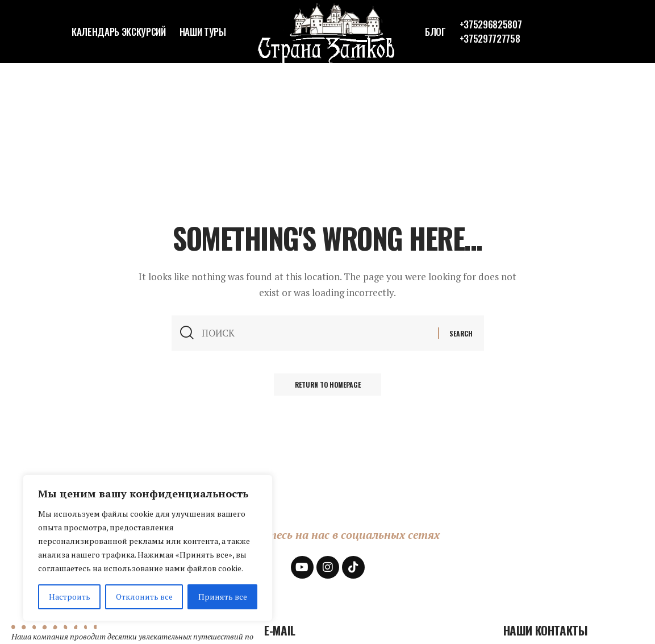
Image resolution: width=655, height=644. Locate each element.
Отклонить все (144, 597)
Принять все (223, 597)
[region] (148, 548)
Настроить (70, 597)
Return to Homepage (328, 386)
